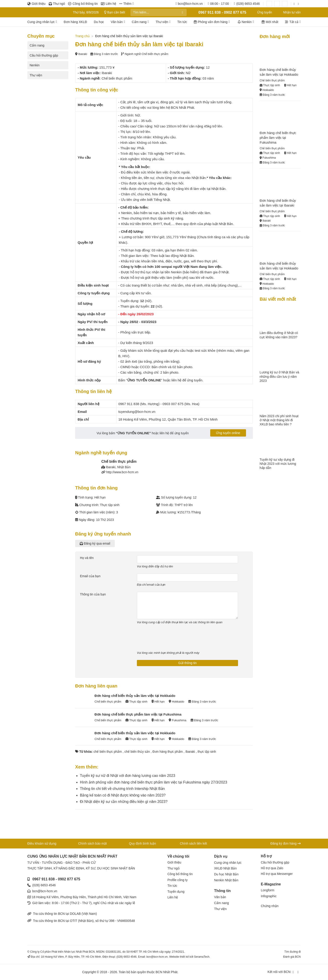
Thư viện (163, 22)
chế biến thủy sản (137, 752)
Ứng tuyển (262, 12)
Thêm (127, 4)
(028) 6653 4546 (44, 885)
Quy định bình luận (142, 843)
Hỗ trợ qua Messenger (277, 874)
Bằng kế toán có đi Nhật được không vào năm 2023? (123, 795)
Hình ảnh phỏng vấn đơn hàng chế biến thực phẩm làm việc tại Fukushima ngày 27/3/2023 (154, 782)
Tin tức (182, 22)
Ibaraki (190, 752)
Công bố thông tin (83, 4)
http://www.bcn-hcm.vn (122, 472)
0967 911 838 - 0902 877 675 (219, 12)
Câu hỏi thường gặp (44, 55)
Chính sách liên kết (193, 843)
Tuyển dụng (176, 892)
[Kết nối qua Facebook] (295, 4)
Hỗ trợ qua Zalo (272, 868)
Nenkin (246, 22)
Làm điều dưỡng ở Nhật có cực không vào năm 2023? (279, 335)
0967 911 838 (44, 879)
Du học (99, 22)
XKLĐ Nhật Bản (225, 868)
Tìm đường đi (292, 952)
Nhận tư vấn (289, 12)
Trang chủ (82, 36)
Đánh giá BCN (292, 957)
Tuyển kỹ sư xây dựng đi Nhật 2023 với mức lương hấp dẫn (278, 464)
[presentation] (172, 638)
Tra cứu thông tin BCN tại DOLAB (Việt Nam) (62, 914)
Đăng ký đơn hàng (286, 843)
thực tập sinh (207, 752)
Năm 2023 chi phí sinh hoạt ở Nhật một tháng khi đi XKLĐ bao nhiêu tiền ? (279, 420)
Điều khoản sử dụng (42, 843)
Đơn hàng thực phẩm (168, 752)
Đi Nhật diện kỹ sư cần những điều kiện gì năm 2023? (124, 802)
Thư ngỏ (57, 4)
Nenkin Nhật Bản (226, 880)
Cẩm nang (140, 22)
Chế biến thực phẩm (155, 54)
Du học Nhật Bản (226, 874)
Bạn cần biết (116, 12)
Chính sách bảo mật (92, 843)
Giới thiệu (36, 4)
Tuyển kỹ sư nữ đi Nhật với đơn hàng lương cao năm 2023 (128, 776)
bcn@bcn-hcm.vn (45, 891)
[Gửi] (183, 12)
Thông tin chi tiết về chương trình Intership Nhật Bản (122, 789)
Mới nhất (270, 22)
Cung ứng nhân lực (42, 22)
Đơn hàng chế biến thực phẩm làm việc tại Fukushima (138, 714)
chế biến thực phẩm (108, 752)
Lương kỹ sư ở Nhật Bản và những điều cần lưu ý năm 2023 (279, 376)
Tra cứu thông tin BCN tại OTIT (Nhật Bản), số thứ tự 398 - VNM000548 (81, 921)
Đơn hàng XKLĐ (75, 22)
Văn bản (118, 22)
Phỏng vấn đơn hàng (212, 22)
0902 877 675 (69, 879)
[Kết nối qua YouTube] (299, 4)
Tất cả (293, 22)
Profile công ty (178, 880)
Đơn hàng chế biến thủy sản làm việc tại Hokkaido (135, 696)
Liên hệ (109, 4)
